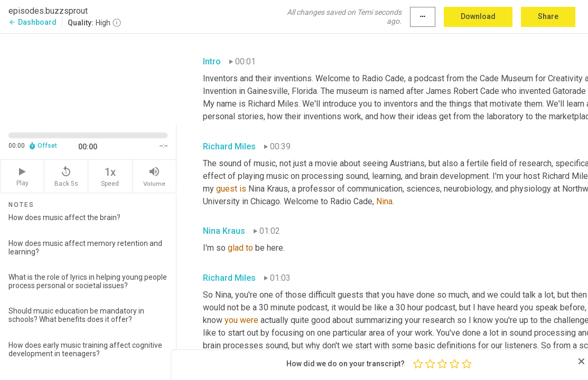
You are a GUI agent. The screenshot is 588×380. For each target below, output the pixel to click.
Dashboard (32, 22)
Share (548, 16)
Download (478, 16)
